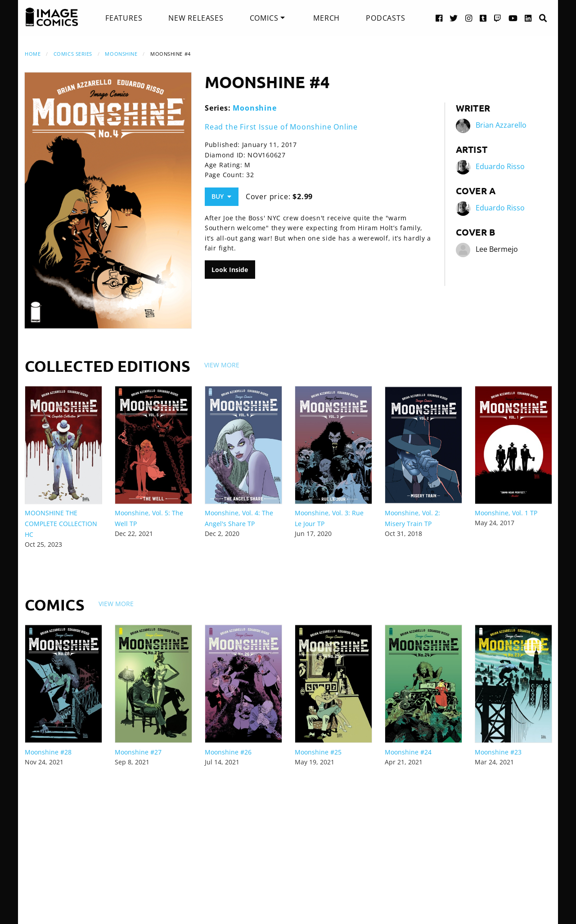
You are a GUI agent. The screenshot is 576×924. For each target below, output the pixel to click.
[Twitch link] (498, 18)
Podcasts (385, 18)
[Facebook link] (439, 18)
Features (124, 18)
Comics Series (73, 54)
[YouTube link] (513, 18)
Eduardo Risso (500, 166)
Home (33, 54)
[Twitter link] (454, 18)
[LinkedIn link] (528, 18)
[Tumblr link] (483, 18)
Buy (221, 196)
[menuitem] (124, 18)
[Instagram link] (469, 18)
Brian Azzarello (501, 125)
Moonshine (121, 54)
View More (222, 365)
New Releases (196, 18)
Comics (264, 18)
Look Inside (230, 270)
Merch (326, 18)
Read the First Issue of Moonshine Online (281, 127)
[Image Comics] (52, 17)
